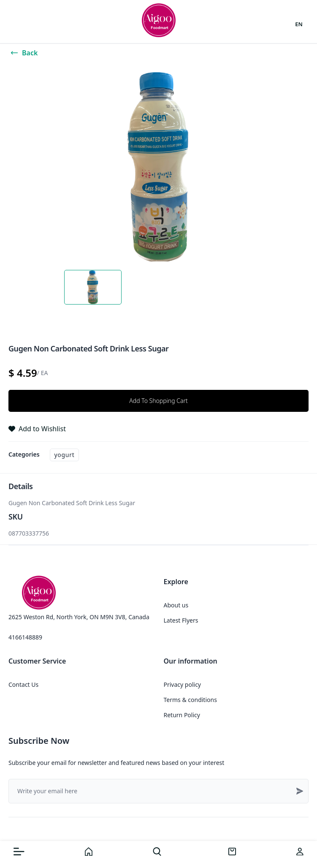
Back (24, 53)
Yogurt (65, 455)
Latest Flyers (181, 620)
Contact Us (23, 684)
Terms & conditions (190, 700)
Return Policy (182, 715)
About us (176, 605)
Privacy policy (183, 684)
